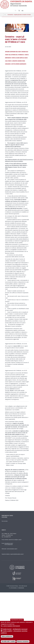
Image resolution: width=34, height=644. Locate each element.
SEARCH (29, 11)
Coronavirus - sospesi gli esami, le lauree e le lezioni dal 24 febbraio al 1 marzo (19, 15)
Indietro (5, 15)
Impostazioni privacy (17, 620)
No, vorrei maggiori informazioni (10, 626)
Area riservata (5, 521)
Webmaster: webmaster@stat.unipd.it (9, 549)
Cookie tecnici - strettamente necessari (15, 629)
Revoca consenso (23, 641)
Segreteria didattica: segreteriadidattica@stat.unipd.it (13, 554)
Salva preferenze (7, 636)
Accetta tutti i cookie (8, 641)
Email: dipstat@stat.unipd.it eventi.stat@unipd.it (7, 544)
